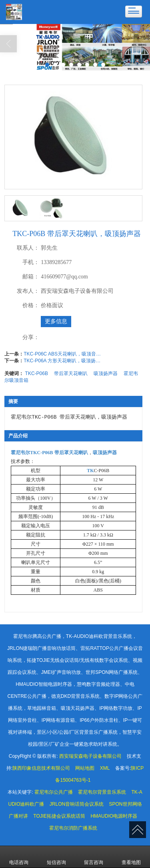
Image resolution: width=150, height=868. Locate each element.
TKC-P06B (37, 373)
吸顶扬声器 (106, 373)
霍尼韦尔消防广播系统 (73, 828)
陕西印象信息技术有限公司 (41, 768)
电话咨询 (19, 857)
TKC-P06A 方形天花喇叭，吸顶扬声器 (64, 361)
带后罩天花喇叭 (71, 373)
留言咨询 (94, 857)
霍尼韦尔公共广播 (54, 792)
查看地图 (131, 857)
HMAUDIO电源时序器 (114, 816)
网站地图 (85, 768)
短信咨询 (56, 857)
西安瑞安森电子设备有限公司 (90, 756)
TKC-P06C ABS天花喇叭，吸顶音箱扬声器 (64, 354)
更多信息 (56, 321)
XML (105, 768)
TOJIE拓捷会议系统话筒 (59, 816)
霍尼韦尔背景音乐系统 (102, 792)
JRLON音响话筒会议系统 (77, 804)
